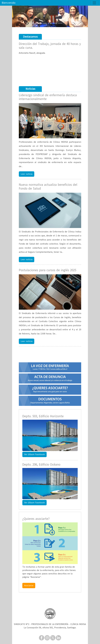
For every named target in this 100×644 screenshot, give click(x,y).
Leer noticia (27, 174)
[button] (18, 16)
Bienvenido (9, 3)
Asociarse (29, 586)
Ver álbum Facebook (34, 454)
